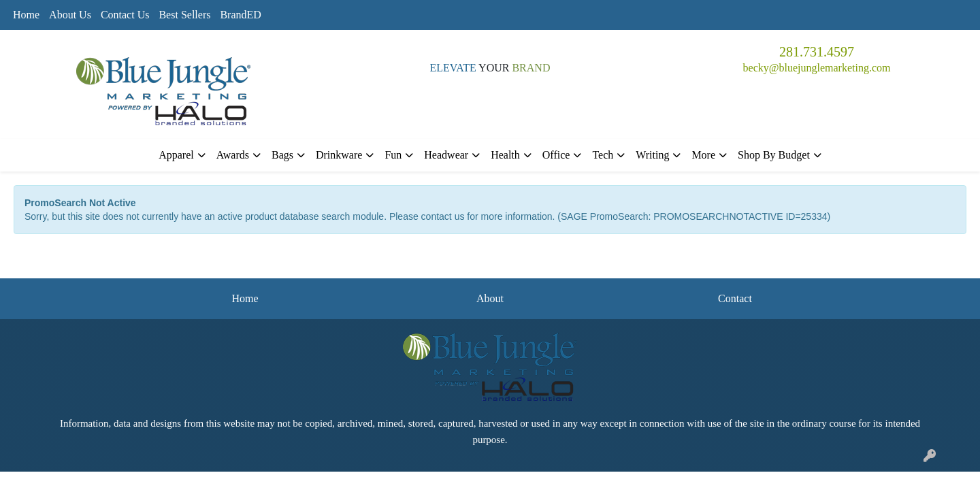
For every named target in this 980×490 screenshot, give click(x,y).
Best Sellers (184, 15)
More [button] (703, 155)
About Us (70, 15)
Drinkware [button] (339, 155)
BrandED (240, 15)
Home (26, 15)
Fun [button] (393, 155)
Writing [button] (652, 155)
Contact (735, 298)
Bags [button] (282, 155)
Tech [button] (603, 155)
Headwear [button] (446, 155)
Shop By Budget (774, 155)
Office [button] (556, 155)
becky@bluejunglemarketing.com (817, 68)
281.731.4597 (817, 52)
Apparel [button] (176, 155)
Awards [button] (233, 155)
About (490, 298)
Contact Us (125, 15)
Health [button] (505, 155)
